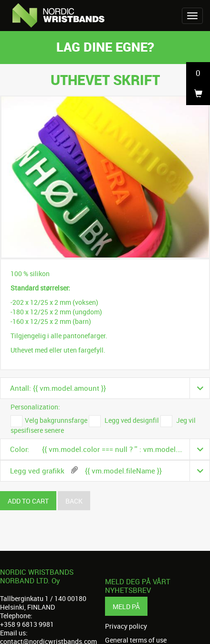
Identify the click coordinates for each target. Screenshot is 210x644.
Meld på (126, 606)
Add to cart (28, 501)
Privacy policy (126, 626)
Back (74, 501)
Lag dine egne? (105, 47)
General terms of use (136, 640)
